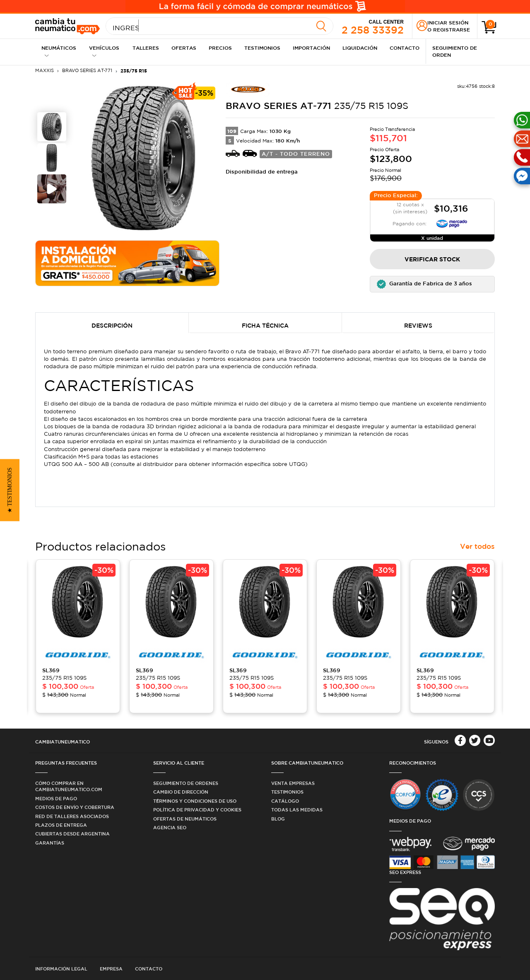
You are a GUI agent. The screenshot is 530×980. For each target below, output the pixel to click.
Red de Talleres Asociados (72, 816)
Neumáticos (59, 51)
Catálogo (285, 801)
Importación (311, 48)
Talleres (146, 48)
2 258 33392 (373, 27)
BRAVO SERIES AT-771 (87, 70)
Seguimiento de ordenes (186, 783)
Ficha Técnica (265, 326)
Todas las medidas (297, 810)
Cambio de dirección (181, 792)
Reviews (418, 326)
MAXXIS (45, 70)
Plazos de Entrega (61, 825)
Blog (278, 819)
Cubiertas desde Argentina (72, 834)
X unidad (432, 238)
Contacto (405, 48)
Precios (220, 48)
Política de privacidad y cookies (197, 810)
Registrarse (452, 29)
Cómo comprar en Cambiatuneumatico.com (69, 786)
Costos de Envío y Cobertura (75, 807)
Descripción (112, 326)
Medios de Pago (56, 798)
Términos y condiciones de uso (195, 801)
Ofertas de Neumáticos (185, 819)
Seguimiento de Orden (455, 51)
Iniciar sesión (448, 22)
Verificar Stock (432, 259)
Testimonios (262, 48)
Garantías (50, 843)
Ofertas (184, 48)
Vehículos (104, 51)
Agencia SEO (170, 827)
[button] (432, 284)
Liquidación (360, 48)
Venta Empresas (293, 783)
